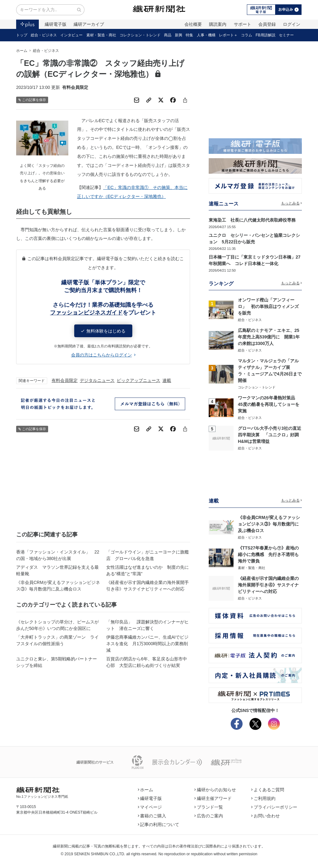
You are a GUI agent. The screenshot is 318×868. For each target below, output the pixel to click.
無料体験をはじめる (103, 331)
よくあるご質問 (268, 790)
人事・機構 (206, 35)
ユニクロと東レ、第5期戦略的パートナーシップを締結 (57, 662)
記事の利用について (159, 824)
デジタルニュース (97, 380)
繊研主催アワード (213, 798)
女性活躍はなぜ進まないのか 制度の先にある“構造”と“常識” (148, 570)
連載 (167, 380)
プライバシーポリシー (274, 807)
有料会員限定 (65, 380)
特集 (189, 35)
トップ (22, 35)
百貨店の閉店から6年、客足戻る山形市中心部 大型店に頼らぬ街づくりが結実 (147, 662)
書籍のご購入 (152, 816)
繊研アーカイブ (89, 24)
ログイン (292, 24)
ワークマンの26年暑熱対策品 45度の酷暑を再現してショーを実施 (269, 404)
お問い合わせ (266, 816)
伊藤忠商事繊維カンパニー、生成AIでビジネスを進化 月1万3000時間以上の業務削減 (147, 644)
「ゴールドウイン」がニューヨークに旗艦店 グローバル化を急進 (148, 555)
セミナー (286, 35)
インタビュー (71, 35)
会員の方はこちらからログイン (103, 355)
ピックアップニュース (139, 380)
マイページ (150, 807)
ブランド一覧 (209, 807)
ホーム (22, 51)
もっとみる (292, 203)
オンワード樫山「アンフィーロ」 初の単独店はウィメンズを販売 (268, 306)
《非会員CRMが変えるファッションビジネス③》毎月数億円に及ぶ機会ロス (58, 586)
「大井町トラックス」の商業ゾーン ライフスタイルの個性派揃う (57, 640)
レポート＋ (228, 35)
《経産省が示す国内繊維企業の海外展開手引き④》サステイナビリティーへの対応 (148, 586)
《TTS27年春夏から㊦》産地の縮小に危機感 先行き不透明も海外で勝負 (268, 554)
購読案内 (218, 24)
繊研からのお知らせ (215, 790)
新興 (179, 35)
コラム (247, 35)
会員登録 (267, 24)
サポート (243, 24)
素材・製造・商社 (101, 35)
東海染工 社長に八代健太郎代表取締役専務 (252, 220)
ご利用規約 (263, 798)
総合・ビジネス (44, 35)
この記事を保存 (32, 100)
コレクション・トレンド (140, 35)
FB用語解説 (266, 35)
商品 (168, 35)
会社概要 (193, 24)
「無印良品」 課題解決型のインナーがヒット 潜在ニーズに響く (148, 625)
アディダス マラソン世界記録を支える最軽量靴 (57, 570)
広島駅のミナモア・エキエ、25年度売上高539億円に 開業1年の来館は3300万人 (269, 337)
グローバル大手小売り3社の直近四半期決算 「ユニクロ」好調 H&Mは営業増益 (270, 435)
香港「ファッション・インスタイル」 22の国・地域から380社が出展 (58, 555)
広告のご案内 (209, 816)
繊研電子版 (56, 24)
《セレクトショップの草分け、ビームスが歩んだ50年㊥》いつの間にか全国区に (57, 625)
